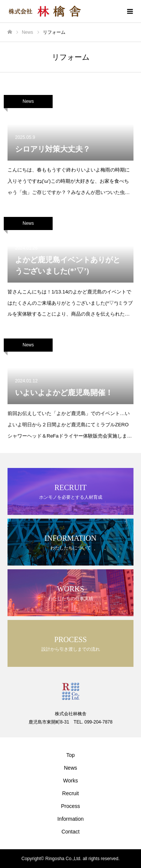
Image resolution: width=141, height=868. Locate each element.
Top (70, 755)
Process (70, 806)
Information (70, 819)
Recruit (70, 793)
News (28, 101)
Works (70, 781)
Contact (70, 832)
